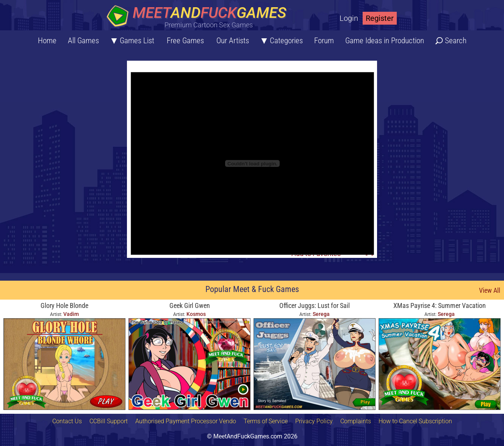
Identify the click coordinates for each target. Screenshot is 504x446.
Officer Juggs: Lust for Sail (315, 305)
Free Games (185, 41)
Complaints (356, 421)
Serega (321, 314)
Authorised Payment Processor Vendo (186, 421)
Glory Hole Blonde (64, 305)
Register (380, 18)
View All (490, 290)
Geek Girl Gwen (190, 305)
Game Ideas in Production (385, 41)
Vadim (71, 314)
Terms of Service (266, 421)
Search (456, 41)
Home (47, 41)
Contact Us (67, 421)
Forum (324, 41)
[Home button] (199, 17)
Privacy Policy (314, 421)
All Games (83, 41)
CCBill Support (109, 421)
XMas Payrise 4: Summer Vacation (440, 305)
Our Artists (233, 41)
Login (349, 18)
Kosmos (196, 314)
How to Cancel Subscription (415, 421)
